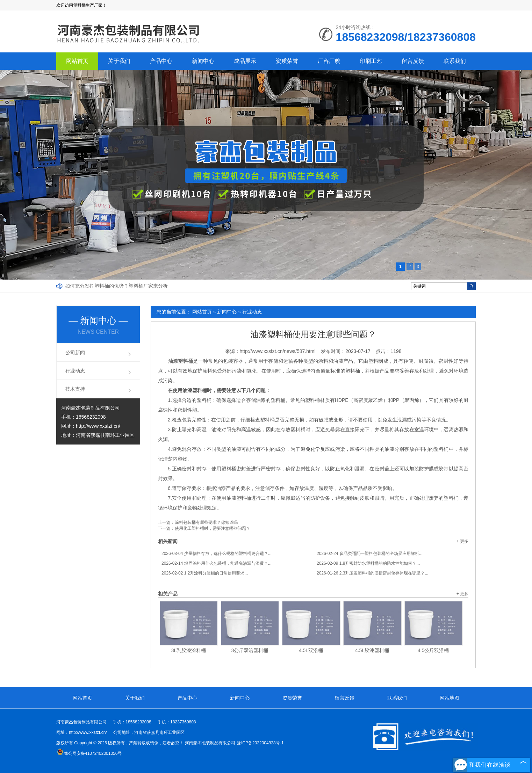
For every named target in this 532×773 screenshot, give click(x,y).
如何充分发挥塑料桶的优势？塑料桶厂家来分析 (116, 286)
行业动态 (252, 312)
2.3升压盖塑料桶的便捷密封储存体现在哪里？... (372, 573)
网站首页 (77, 61)
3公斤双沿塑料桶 (250, 650)
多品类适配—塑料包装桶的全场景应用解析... (370, 554)
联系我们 (455, 61)
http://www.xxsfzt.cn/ (98, 426)
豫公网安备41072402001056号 (89, 753)
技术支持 (75, 389)
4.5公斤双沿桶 (433, 650)
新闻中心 (203, 61)
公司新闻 (75, 353)
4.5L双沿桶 (311, 650)
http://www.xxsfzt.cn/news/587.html (278, 351)
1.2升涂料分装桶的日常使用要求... (205, 573)
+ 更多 (462, 541)
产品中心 (161, 61)
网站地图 (450, 698)
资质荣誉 (287, 61)
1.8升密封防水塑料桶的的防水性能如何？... (368, 563)
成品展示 (245, 61)
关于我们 (119, 61)
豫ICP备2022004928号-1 (260, 743)
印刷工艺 (371, 61)
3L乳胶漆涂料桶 (189, 650)
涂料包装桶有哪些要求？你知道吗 (206, 522)
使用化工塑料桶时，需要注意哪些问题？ (213, 528)
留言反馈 (413, 61)
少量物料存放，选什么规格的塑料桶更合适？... (217, 554)
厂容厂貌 (329, 61)
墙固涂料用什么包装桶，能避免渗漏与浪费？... (217, 563)
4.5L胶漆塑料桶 (372, 650)
